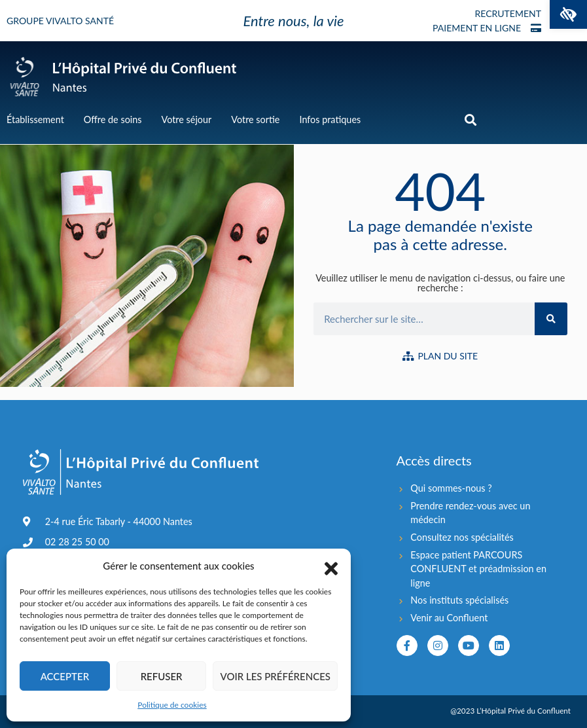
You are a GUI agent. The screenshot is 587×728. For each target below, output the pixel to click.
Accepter (65, 676)
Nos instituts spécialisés (459, 600)
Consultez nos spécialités (462, 537)
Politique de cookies (172, 705)
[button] (568, 14)
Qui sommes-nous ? (451, 488)
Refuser (162, 676)
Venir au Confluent (449, 618)
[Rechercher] (551, 319)
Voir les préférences (275, 676)
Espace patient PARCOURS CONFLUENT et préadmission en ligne (478, 569)
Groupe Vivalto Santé (60, 21)
